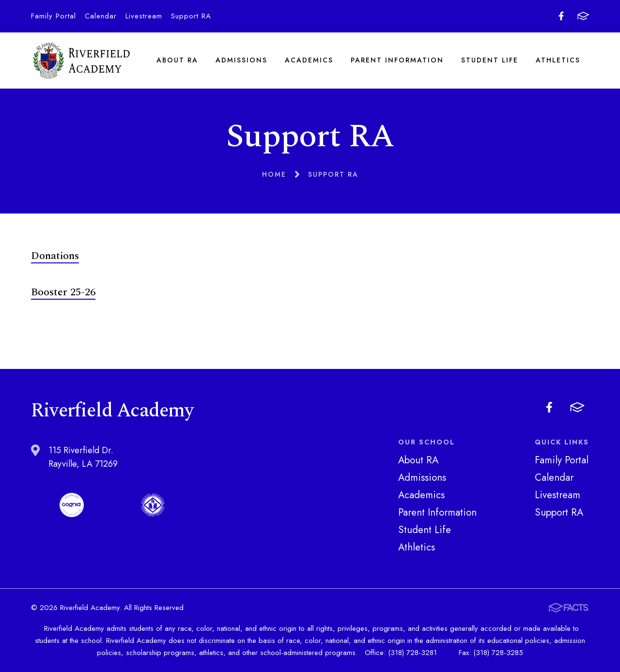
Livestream (144, 16)
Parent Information (397, 60)
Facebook (561, 16)
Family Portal (54, 16)
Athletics (558, 60)
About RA (177, 60)
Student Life (490, 60)
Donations (55, 256)
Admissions (241, 60)
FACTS (583, 16)
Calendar (101, 16)
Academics (309, 60)
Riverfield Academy (81, 60)
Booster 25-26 (63, 292)
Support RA (191, 16)
